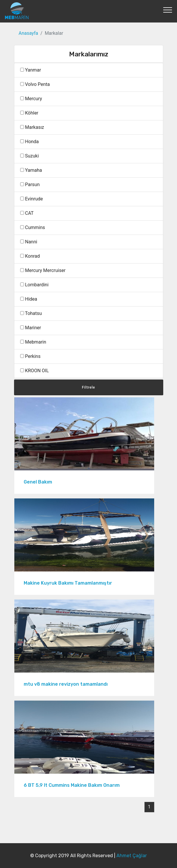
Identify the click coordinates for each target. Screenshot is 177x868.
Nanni (29, 242)
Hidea (29, 299)
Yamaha (31, 170)
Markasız (32, 127)
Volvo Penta (35, 84)
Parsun (30, 184)
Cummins (33, 227)
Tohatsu (31, 313)
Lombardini (34, 285)
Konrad (30, 256)
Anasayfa (29, 33)
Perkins (30, 356)
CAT (27, 213)
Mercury (31, 99)
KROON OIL (35, 371)
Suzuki (30, 156)
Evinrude (32, 199)
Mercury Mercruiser (43, 270)
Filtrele (88, 387)
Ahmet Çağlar (132, 856)
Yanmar (31, 70)
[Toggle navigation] (168, 10)
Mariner (31, 328)
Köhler (29, 113)
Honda (30, 142)
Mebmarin (33, 342)
